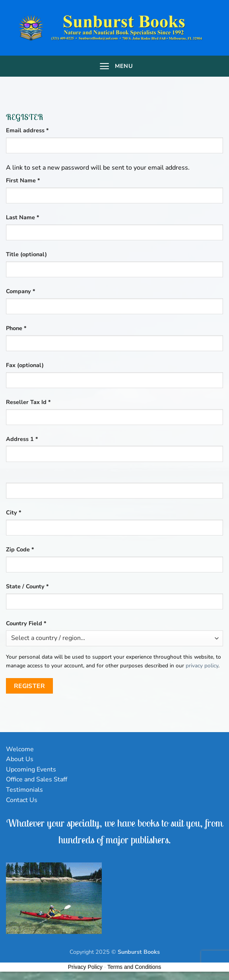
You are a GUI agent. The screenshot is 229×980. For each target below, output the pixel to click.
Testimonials (24, 790)
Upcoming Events (31, 769)
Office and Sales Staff (37, 779)
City (14, 512)
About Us (20, 759)
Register (30, 686)
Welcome (20, 749)
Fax (25, 365)
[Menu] (114, 66)
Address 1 (22, 439)
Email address (40, 130)
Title (26, 254)
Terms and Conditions (134, 967)
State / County (27, 586)
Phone (16, 328)
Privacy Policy (85, 967)
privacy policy (202, 666)
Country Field (26, 623)
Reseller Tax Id (28, 402)
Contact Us (22, 800)
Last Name (23, 217)
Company (21, 291)
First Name (23, 180)
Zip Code (20, 549)
